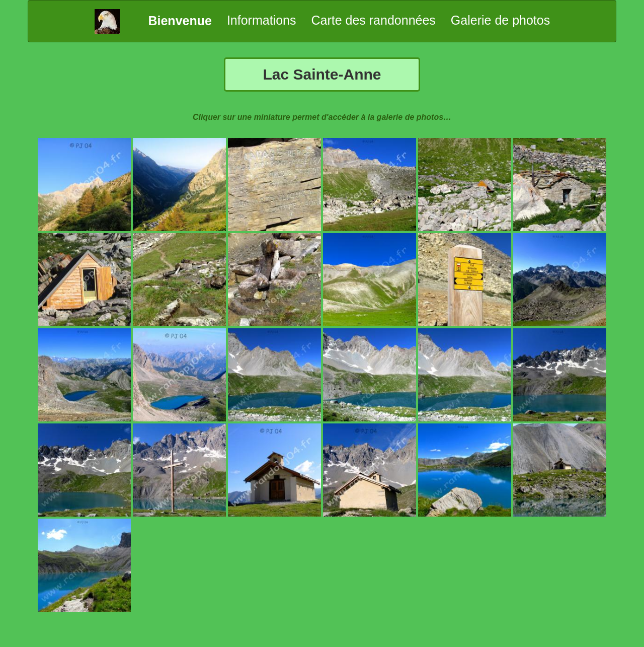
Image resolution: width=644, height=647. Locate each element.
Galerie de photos (500, 20)
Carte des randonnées (373, 20)
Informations (262, 20)
